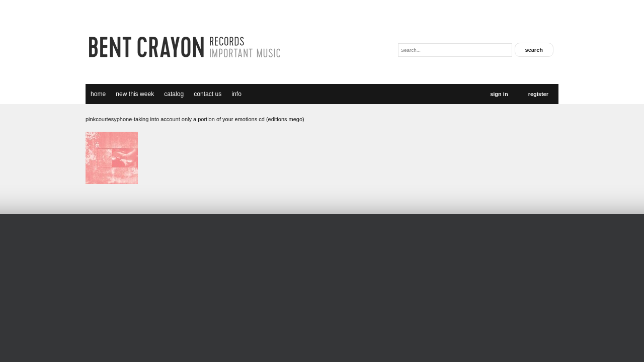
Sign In (499, 94)
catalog (174, 94)
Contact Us (208, 94)
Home (98, 94)
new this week (135, 94)
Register (538, 94)
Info (236, 94)
